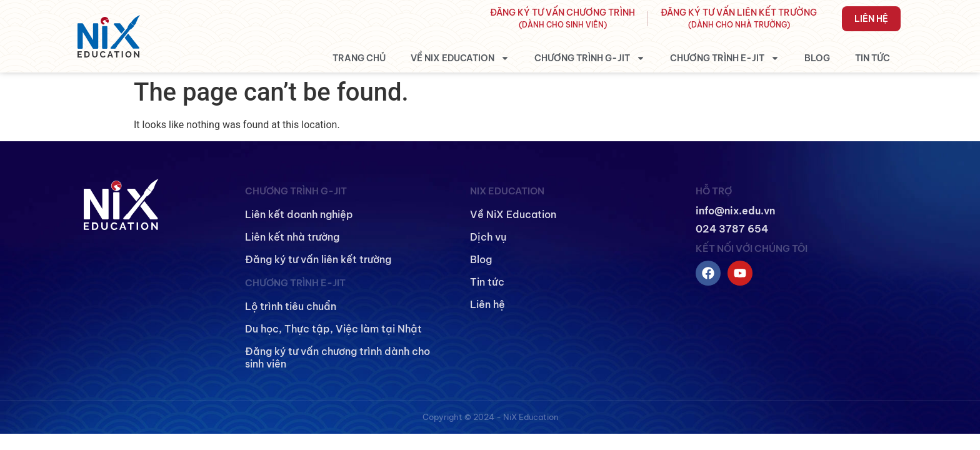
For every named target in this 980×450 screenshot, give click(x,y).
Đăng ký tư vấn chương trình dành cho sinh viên (337, 357)
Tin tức (872, 58)
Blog (817, 58)
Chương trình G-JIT (590, 58)
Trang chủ (359, 58)
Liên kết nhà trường (292, 237)
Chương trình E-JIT (725, 58)
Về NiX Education (460, 58)
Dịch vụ (488, 237)
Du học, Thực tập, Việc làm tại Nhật (333, 329)
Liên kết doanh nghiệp (299, 214)
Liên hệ (871, 19)
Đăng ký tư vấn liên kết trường (318, 259)
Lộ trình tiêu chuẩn (291, 306)
